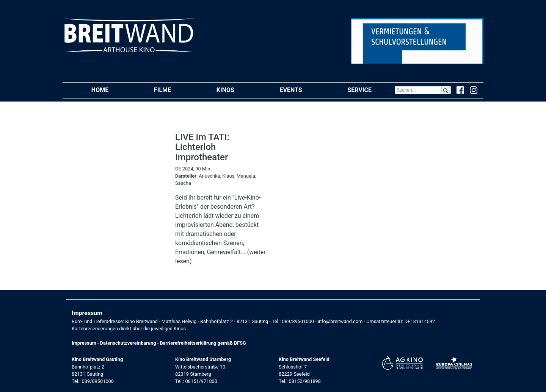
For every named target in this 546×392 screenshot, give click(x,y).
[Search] (418, 90)
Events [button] (302, 90)
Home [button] (111, 90)
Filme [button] (174, 90)
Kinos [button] (237, 90)
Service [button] (371, 90)
